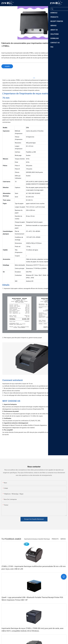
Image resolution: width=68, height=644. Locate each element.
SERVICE (63, 539)
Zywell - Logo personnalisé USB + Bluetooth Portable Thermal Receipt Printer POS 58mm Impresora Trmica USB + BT (32, 599)
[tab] (34, 77)
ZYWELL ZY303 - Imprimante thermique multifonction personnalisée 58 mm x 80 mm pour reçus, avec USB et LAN (34, 568)
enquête (7, 66)
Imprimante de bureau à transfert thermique (37, 539)
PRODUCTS (55, 539)
